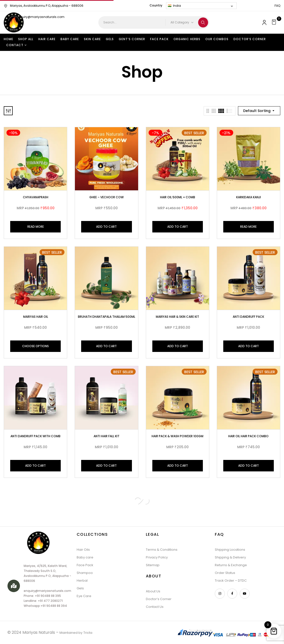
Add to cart (106, 227)
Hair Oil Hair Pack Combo (248, 436)
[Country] (201, 6)
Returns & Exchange (231, 565)
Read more (36, 227)
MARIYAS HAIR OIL (36, 317)
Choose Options (35, 346)
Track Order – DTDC (231, 581)
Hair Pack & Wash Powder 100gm (177, 436)
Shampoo (85, 573)
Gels (80, 588)
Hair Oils (83, 550)
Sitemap (153, 565)
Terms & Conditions (162, 550)
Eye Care (84, 596)
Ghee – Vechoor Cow (107, 197)
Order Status (225, 573)
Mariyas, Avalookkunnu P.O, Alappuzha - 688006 (44, 6)
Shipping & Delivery (230, 557)
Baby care (85, 557)
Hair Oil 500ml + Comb (178, 197)
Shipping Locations (230, 550)
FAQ (277, 6)
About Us (153, 591)
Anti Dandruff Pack (248, 317)
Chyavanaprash (36, 197)
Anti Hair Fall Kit (107, 436)
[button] (275, 22)
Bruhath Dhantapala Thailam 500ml (107, 317)
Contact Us (155, 607)
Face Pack (85, 565)
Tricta (88, 633)
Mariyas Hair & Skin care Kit (177, 317)
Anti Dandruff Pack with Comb (35, 436)
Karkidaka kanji (249, 197)
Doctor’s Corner (159, 599)
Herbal (82, 581)
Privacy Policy (157, 557)
